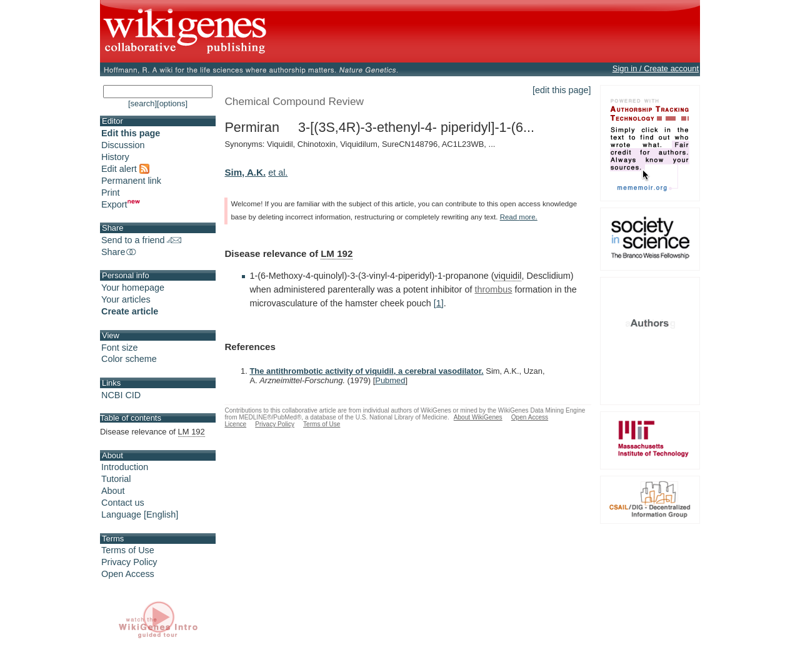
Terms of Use (128, 550)
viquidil (507, 276)
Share (119, 252)
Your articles (126, 299)
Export (121, 204)
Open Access (128, 574)
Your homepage (133, 288)
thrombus (493, 289)
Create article (130, 311)
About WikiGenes (478, 417)
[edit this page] (562, 90)
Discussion (123, 145)
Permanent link (131, 181)
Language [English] (140, 514)
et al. (278, 173)
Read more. (519, 217)
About (113, 491)
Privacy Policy (129, 562)
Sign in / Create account (656, 68)
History (115, 157)
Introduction (125, 467)
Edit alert (125, 169)
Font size (119, 348)
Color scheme (129, 359)
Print (111, 193)
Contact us (123, 503)
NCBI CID (121, 395)
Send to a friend (141, 240)
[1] (439, 303)
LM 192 (337, 253)
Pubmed (390, 380)
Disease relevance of (152, 432)
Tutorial (116, 479)
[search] (142, 103)
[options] (172, 103)
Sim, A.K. (245, 172)
